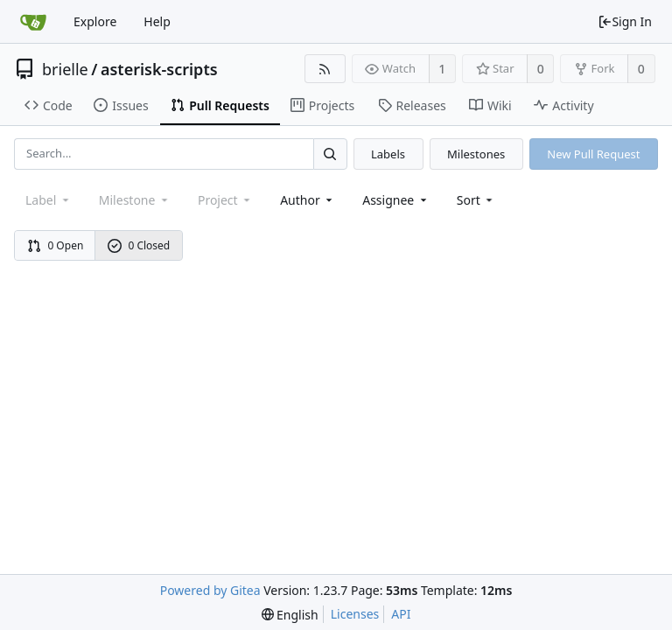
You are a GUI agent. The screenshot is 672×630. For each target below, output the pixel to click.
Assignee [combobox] (396, 200)
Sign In (625, 21)
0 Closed (139, 245)
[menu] (476, 200)
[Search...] (330, 154)
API (401, 614)
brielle (65, 69)
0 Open (56, 245)
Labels (388, 154)
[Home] (33, 22)
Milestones (476, 154)
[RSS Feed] (325, 69)
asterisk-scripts (159, 69)
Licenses (355, 614)
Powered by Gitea (210, 590)
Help (157, 21)
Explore (95, 21)
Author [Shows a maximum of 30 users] (308, 200)
